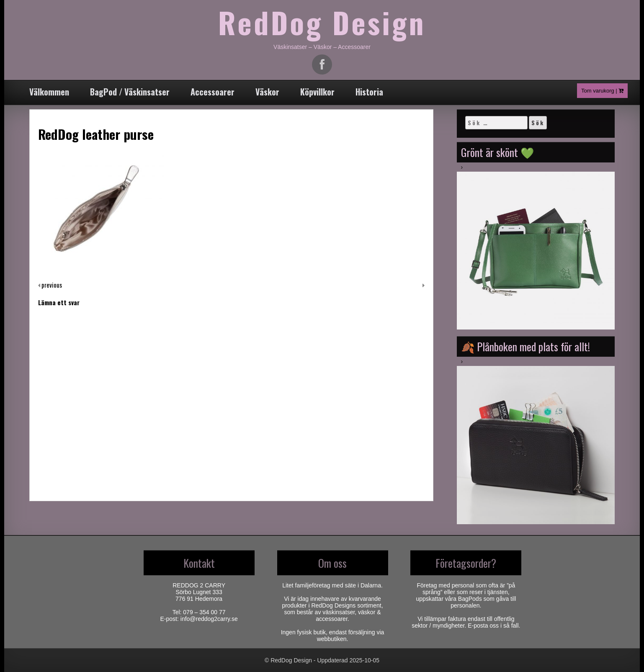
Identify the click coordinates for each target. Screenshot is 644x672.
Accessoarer (213, 92)
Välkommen (49, 92)
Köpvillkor (317, 92)
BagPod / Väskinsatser (130, 92)
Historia (369, 92)
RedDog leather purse (96, 134)
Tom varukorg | (602, 91)
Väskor (267, 92)
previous (51, 285)
